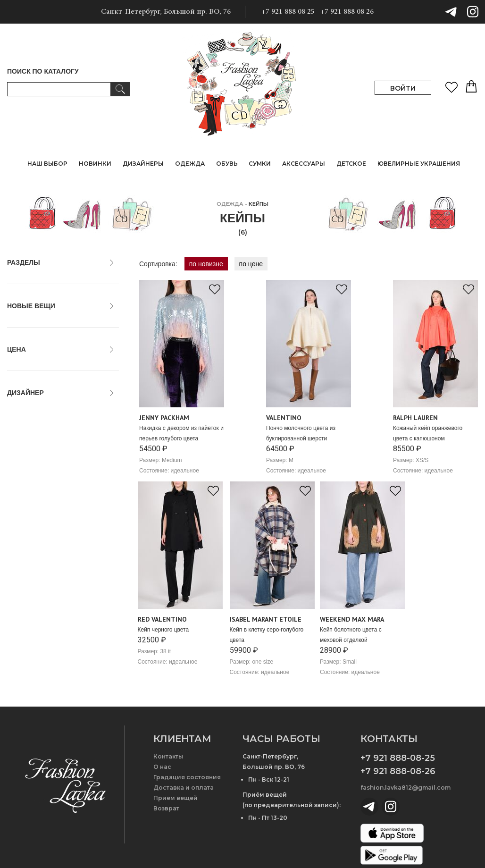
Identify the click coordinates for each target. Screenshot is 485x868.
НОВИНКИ (95, 164)
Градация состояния (187, 777)
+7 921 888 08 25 (288, 12)
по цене (251, 264)
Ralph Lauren (32, 495)
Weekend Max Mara (41, 526)
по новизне (206, 264)
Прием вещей (176, 798)
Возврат (166, 808)
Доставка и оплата (184, 788)
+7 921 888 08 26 (347, 12)
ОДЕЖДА (230, 204)
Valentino (25, 516)
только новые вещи (42, 324)
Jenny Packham (35, 485)
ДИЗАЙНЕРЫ (143, 164)
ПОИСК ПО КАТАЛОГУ (43, 71)
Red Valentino (32, 506)
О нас (162, 767)
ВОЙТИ (403, 88)
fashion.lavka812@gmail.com (406, 788)
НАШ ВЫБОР (47, 164)
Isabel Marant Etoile (41, 474)
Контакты (168, 756)
